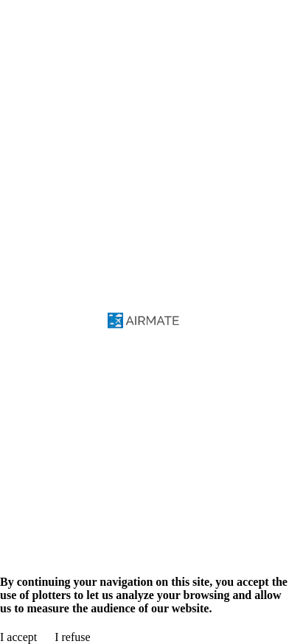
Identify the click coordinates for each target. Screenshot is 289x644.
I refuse (72, 637)
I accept (18, 637)
